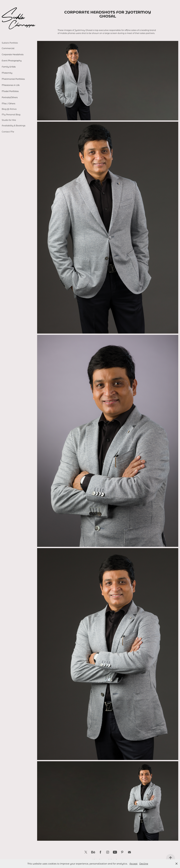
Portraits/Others (10, 97)
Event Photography (12, 61)
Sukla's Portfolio (10, 43)
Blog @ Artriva (9, 109)
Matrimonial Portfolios (13, 79)
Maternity (7, 73)
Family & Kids (9, 67)
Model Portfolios (10, 91)
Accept (133, 864)
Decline (144, 864)
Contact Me (8, 132)
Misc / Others (8, 103)
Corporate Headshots (13, 54)
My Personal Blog (11, 114)
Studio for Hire (9, 120)
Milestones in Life (11, 85)
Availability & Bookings (14, 125)
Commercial (8, 48)
